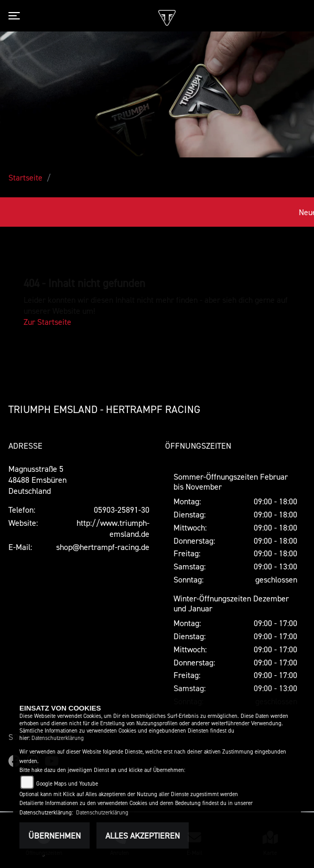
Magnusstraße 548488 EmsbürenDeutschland (37, 480)
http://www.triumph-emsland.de (113, 528)
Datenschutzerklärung (58, 738)
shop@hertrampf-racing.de (103, 547)
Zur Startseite (47, 322)
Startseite (25, 177)
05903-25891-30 (122, 510)
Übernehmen (55, 835)
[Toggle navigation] (16, 16)
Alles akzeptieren (143, 835)
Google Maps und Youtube (67, 784)
